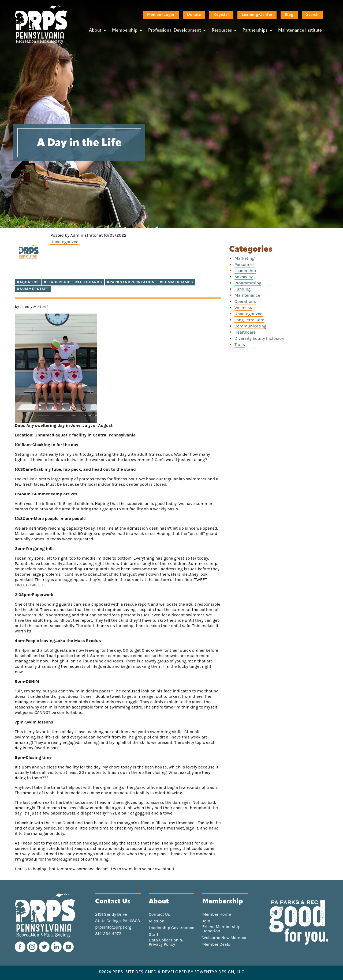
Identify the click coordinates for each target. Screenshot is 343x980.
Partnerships (255, 31)
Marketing (245, 258)
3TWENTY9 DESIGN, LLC (220, 973)
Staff (153, 934)
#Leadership (57, 282)
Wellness (243, 308)
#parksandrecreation (131, 282)
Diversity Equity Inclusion (259, 338)
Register (221, 15)
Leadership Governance (171, 928)
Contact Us (159, 914)
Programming (248, 283)
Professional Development (175, 31)
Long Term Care (249, 320)
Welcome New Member (224, 938)
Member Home (217, 914)
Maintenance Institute (300, 31)
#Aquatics (28, 282)
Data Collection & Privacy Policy (166, 942)
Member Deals (216, 944)
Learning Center (257, 15)
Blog (289, 15)
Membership (125, 31)
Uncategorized (64, 242)
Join (206, 921)
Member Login (161, 15)
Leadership (245, 271)
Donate (194, 15)
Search (312, 15)
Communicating (250, 326)
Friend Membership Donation (221, 929)
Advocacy (244, 277)
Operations (245, 301)
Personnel (244, 264)
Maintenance (247, 295)
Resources (222, 31)
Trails (240, 344)
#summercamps (176, 282)
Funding (243, 289)
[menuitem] (96, 30)
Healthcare (245, 332)
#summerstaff (33, 289)
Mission (156, 921)
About (95, 31)
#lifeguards (89, 282)
